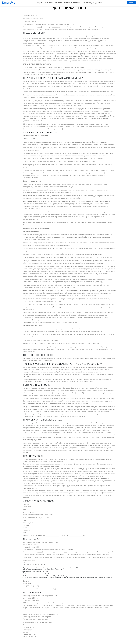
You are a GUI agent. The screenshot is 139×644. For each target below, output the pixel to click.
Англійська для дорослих (92, 3)
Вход (131, 3)
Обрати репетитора (45, 3)
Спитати (58, 3)
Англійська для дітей (72, 3)
